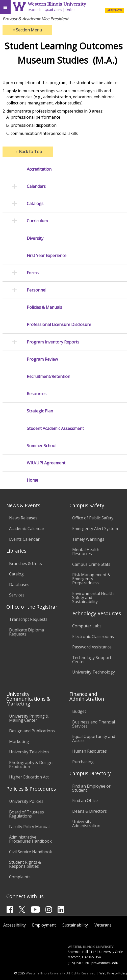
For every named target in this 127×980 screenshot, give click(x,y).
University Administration (86, 824)
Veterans (103, 925)
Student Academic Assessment (55, 429)
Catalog (16, 574)
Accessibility (15, 925)
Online (70, 10)
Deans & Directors (90, 811)
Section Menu (27, 30)
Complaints (20, 877)
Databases (19, 585)
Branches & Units (26, 564)
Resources (37, 394)
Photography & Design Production (31, 765)
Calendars (36, 186)
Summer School (42, 446)
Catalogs (35, 204)
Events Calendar (24, 539)
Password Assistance (92, 647)
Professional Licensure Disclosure (59, 325)
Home (32, 480)
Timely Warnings (88, 539)
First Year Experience (47, 256)
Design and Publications (32, 731)
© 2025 (20, 973)
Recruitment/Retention (48, 377)
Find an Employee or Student (91, 788)
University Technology (94, 672)
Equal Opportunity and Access (94, 738)
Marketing (19, 741)
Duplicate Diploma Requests (27, 632)
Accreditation (39, 169)
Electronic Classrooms (93, 637)
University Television (29, 752)
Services (17, 595)
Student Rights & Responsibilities (25, 864)
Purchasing (83, 762)
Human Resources (90, 751)
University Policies (26, 801)
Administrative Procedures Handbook (30, 839)
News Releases (23, 518)
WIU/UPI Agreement (46, 463)
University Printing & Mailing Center (29, 718)
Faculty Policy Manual (29, 827)
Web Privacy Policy (113, 973)
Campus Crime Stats (91, 564)
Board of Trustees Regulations (27, 814)
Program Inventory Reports (53, 342)
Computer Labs (87, 626)
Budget (79, 711)
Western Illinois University (57, 4)
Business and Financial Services (94, 724)
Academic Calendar (27, 529)
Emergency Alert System (95, 529)
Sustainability (75, 925)
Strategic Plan (40, 411)
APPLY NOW (115, 10)
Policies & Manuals (44, 307)
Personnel (36, 290)
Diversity (35, 238)
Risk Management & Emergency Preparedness (91, 579)
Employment (44, 925)
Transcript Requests (28, 619)
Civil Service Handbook (31, 852)
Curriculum (37, 221)
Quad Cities (53, 10)
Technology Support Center (92, 660)
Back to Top (28, 152)
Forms (33, 273)
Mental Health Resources (86, 552)
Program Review (42, 359)
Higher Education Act (29, 777)
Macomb (35, 10)
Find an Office (85, 801)
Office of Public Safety (93, 518)
